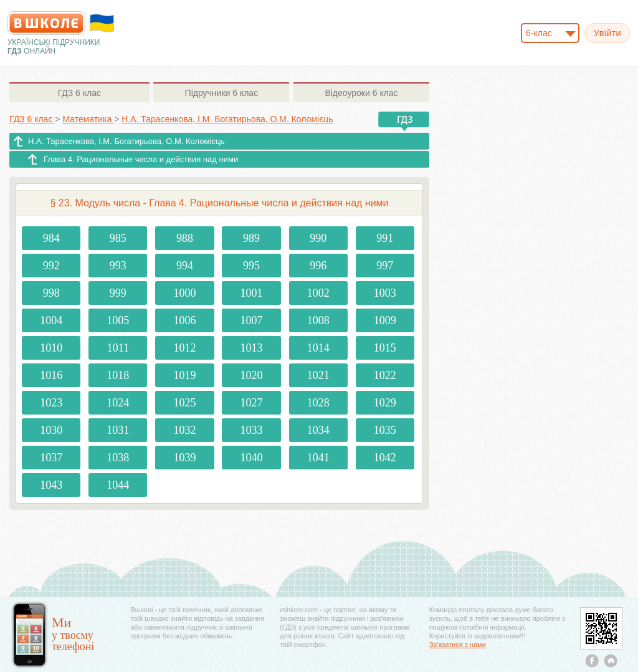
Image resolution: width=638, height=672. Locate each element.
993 (118, 266)
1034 (318, 430)
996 (318, 266)
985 (118, 238)
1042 (385, 458)
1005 (118, 320)
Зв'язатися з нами (458, 645)
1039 (184, 458)
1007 (252, 320)
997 (385, 266)
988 (185, 238)
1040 (252, 458)
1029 (385, 403)
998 (51, 293)
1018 (118, 375)
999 (118, 293)
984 (51, 238)
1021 (318, 375)
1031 (118, 430)
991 (385, 238)
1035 (385, 430)
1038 (118, 458)
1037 (51, 458)
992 (51, 266)
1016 (51, 375)
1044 (118, 485)
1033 (252, 430)
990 (318, 238)
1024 (118, 403)
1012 (184, 348)
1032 (184, 430)
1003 (385, 293)
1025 (184, 403)
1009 (385, 320)
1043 (51, 485)
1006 (184, 320)
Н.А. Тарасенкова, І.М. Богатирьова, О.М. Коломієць (126, 141)
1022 (385, 375)
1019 (184, 375)
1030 (51, 430)
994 (185, 266)
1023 (51, 403)
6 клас (79, 93)
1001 (252, 293)
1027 (252, 403)
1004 (51, 320)
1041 (318, 458)
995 (251, 266)
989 (251, 238)
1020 (252, 375)
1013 (252, 348)
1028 (318, 403)
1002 (318, 293)
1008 (318, 320)
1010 (51, 348)
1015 (385, 348)
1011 (118, 348)
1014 (318, 348)
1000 (184, 293)
